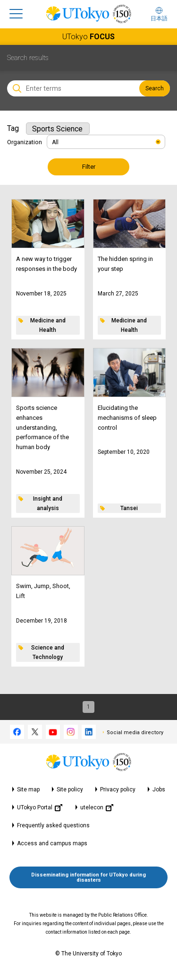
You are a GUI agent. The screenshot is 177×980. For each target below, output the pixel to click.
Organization (25, 142)
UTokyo (88, 37)
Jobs (159, 789)
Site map (28, 789)
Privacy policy (118, 789)
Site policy (70, 789)
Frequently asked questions (53, 825)
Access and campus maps (52, 843)
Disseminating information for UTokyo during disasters (88, 877)
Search (155, 88)
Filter (89, 167)
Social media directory (135, 733)
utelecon (97, 808)
